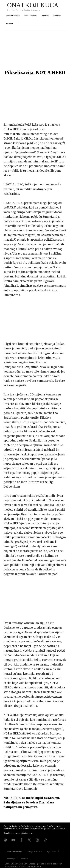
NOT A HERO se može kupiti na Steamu (31, 798)
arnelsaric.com (34, 867)
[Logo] (33, 6)
